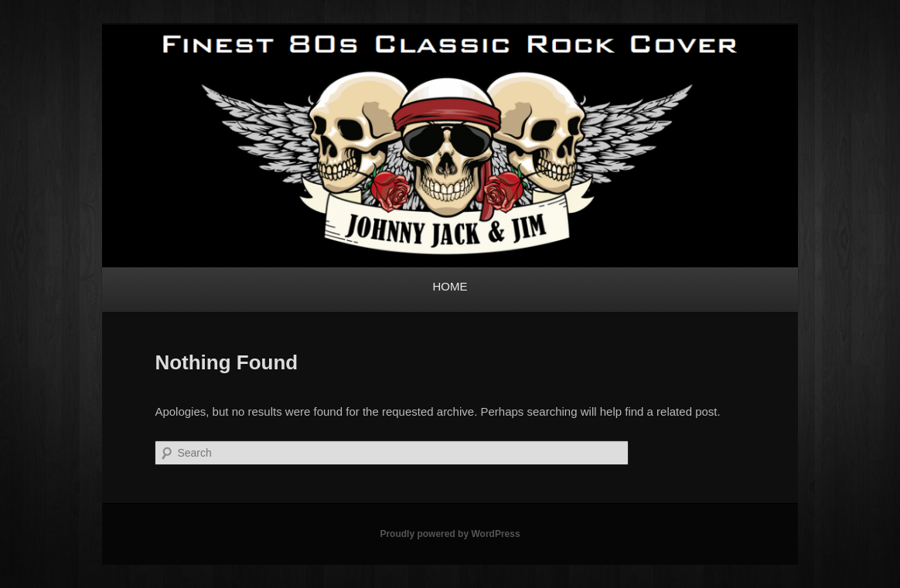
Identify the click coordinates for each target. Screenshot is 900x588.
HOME (450, 286)
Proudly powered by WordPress (450, 534)
